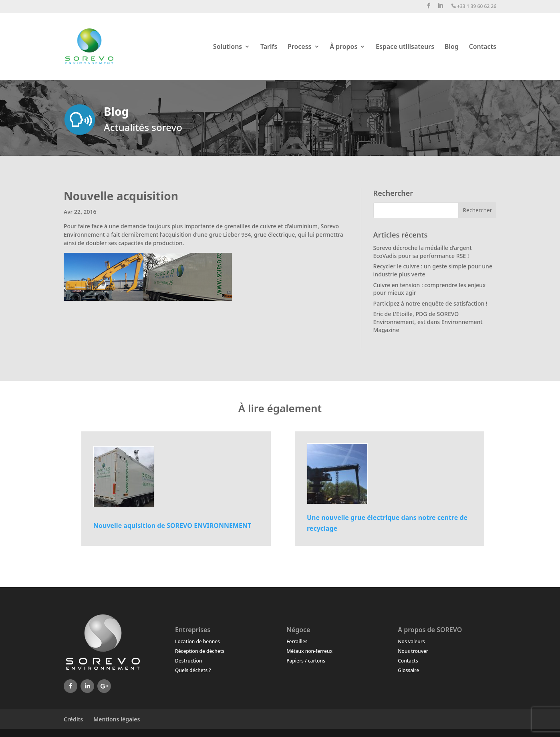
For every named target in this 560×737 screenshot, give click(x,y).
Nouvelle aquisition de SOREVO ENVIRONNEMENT (172, 526)
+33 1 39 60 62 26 (474, 7)
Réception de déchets (200, 651)
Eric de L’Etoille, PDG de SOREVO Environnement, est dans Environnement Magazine (428, 322)
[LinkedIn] (87, 686)
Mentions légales (117, 719)
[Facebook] (71, 686)
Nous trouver (413, 651)
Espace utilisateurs (405, 47)
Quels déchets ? (193, 670)
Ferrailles (297, 641)
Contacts (482, 47)
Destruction (188, 661)
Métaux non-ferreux (309, 651)
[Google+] (104, 686)
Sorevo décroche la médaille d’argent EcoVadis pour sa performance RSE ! (423, 252)
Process (300, 47)
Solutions (228, 47)
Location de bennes (197, 641)
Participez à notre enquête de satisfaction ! (430, 303)
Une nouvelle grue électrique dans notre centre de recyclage (387, 523)
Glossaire (408, 670)
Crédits (73, 719)
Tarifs (269, 47)
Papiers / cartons (306, 661)
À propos (343, 47)
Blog (452, 47)
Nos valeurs (411, 641)
